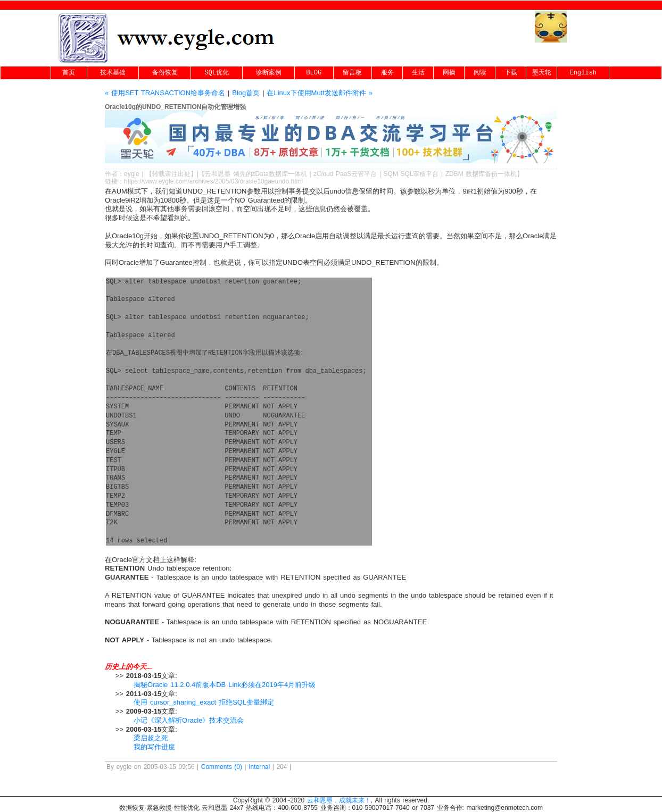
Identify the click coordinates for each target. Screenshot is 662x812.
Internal (259, 767)
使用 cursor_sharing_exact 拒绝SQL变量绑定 (204, 702)
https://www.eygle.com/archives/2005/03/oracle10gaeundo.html (213, 181)
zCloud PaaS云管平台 (345, 174)
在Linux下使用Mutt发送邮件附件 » (320, 93)
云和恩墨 (218, 174)
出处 (184, 174)
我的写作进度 (154, 747)
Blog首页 (246, 93)
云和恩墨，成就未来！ (339, 800)
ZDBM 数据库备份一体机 (481, 174)
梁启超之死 (151, 738)
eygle (132, 174)
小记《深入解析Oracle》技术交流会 (189, 720)
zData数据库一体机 (280, 174)
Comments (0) (222, 767)
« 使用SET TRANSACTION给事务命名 (165, 93)
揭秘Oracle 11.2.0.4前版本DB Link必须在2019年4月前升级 (225, 685)
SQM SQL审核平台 (411, 174)
